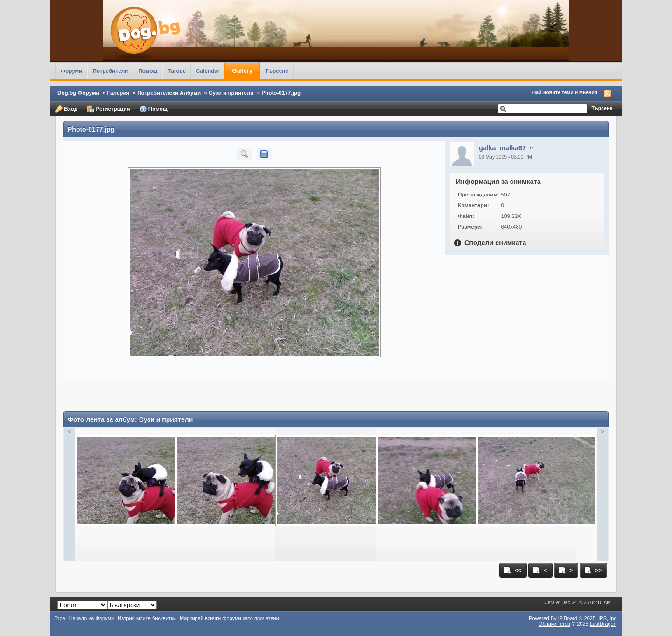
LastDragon (603, 624)
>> (593, 570)
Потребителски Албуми (169, 93)
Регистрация (108, 109)
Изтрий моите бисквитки (147, 618)
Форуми (71, 71)
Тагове (177, 71)
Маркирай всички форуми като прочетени (229, 618)
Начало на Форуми (92, 618)
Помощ (148, 71)
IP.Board (568, 618)
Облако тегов (554, 624)
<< (512, 570)
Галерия (119, 93)
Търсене (277, 71)
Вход (66, 109)
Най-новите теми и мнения (565, 92)
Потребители (110, 71)
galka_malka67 (502, 148)
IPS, (607, 618)
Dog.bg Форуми (78, 93)
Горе (60, 618)
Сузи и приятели (231, 93)
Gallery (242, 71)
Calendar (208, 71)
